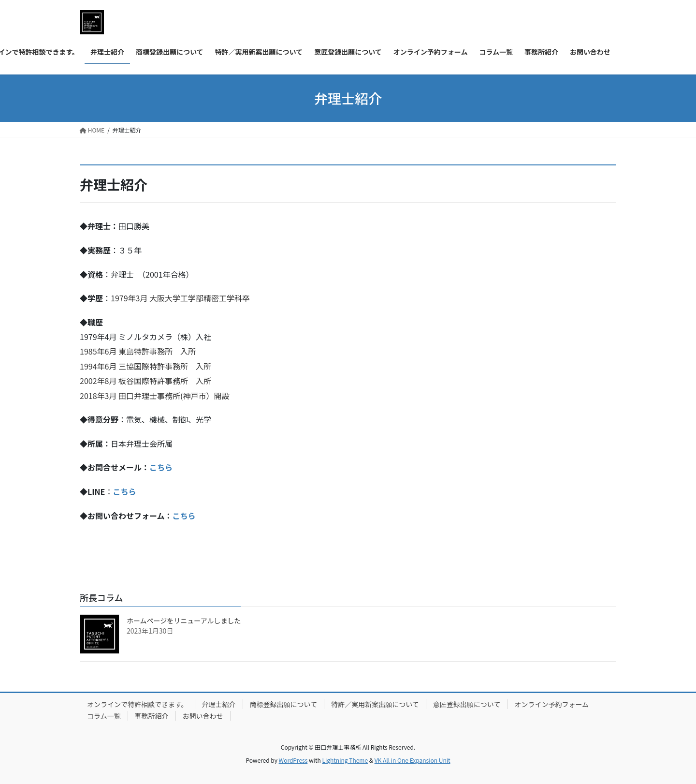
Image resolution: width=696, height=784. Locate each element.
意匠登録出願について (467, 704)
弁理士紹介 (219, 704)
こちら (161, 467)
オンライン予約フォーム (551, 704)
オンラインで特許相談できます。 (138, 704)
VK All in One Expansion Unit (413, 760)
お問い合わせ (203, 716)
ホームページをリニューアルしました (184, 621)
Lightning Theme (345, 760)
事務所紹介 (152, 716)
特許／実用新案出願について (375, 704)
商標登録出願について (284, 704)
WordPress (293, 760)
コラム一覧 (104, 716)
